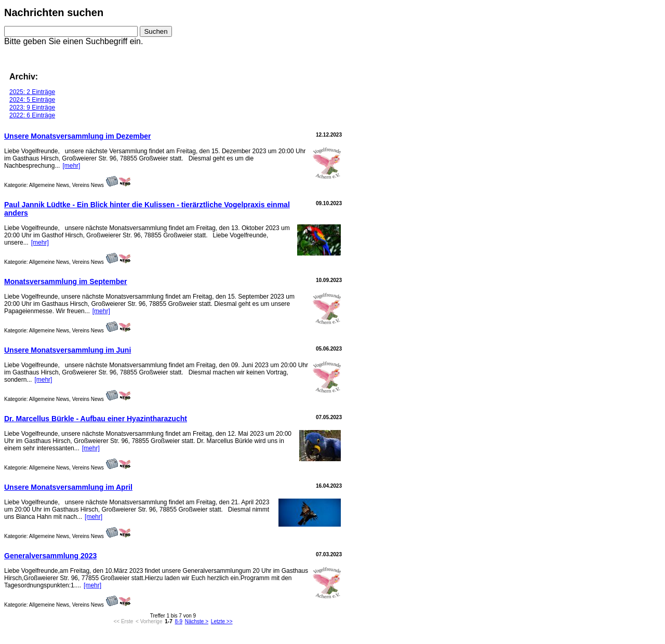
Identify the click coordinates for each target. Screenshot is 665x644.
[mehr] (71, 166)
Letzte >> (222, 621)
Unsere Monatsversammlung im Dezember (77, 136)
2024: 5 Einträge (32, 100)
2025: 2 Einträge (32, 92)
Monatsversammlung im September (66, 281)
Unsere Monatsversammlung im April (68, 487)
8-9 (179, 621)
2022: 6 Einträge (32, 115)
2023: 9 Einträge (32, 108)
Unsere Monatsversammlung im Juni (68, 350)
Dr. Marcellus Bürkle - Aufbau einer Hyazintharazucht (96, 419)
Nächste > (197, 621)
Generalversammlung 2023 (50, 556)
